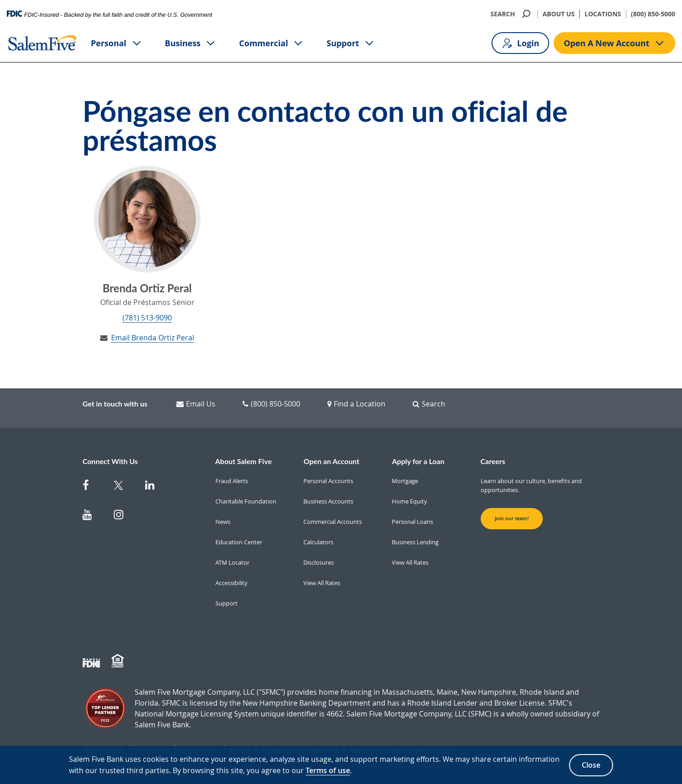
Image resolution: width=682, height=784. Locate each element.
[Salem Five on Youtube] (93, 516)
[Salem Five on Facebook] (93, 487)
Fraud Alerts (232, 481)
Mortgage (405, 481)
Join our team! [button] (512, 518)
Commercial (271, 43)
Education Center (239, 542)
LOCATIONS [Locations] (603, 14)
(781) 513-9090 (147, 318)
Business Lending (415, 542)
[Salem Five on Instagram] (124, 516)
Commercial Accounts (333, 522)
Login (520, 43)
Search (429, 404)
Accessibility (231, 583)
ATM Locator (232, 562)
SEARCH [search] (512, 14)
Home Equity (409, 501)
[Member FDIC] (93, 661)
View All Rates (322, 583)
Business (191, 43)
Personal (116, 43)
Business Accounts (328, 501)
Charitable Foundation (246, 501)
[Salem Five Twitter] (124, 487)
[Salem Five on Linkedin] (155, 487)
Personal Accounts (328, 481)
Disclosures (319, 562)
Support (351, 43)
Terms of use (328, 770)
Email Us (196, 404)
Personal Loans (412, 522)
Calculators (318, 542)
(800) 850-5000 (653, 14)
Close (591, 765)
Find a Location (356, 404)
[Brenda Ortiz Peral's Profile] (147, 219)
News (223, 522)
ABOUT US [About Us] (558, 14)
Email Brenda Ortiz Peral (153, 338)
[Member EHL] (119, 661)
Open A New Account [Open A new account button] (614, 43)
